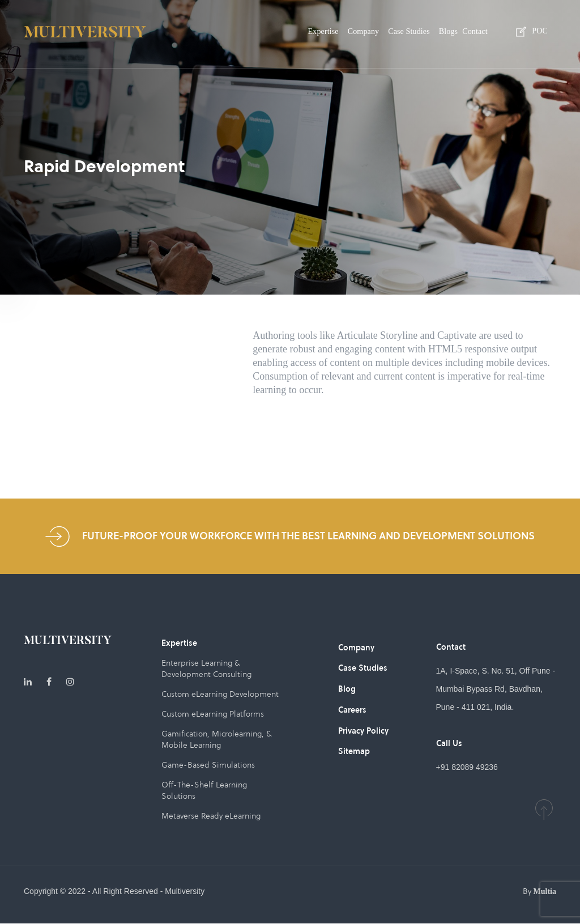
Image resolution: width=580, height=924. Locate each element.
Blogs (448, 31)
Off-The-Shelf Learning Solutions (204, 791)
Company (363, 31)
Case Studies (409, 31)
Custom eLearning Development (221, 695)
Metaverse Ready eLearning (211, 816)
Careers (352, 709)
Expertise (323, 31)
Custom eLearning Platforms (213, 714)
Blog (347, 689)
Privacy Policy (363, 730)
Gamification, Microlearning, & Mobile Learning (216, 740)
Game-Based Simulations (208, 765)
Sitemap (354, 750)
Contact (475, 31)
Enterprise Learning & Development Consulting (206, 669)
